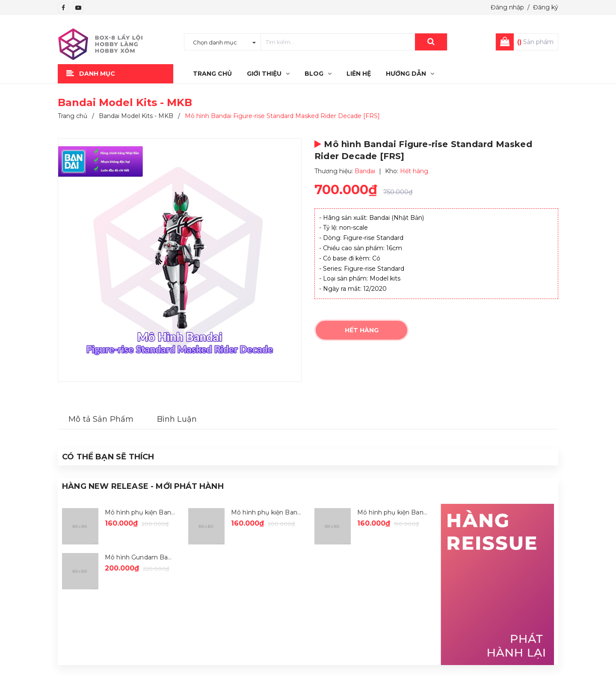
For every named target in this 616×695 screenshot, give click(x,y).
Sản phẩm (535, 42)
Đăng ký (546, 7)
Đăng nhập (507, 7)
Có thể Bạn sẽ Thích (108, 457)
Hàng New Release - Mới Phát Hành (143, 486)
